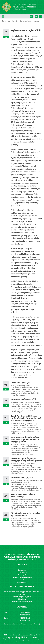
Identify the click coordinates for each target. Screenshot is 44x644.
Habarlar (15, 21)
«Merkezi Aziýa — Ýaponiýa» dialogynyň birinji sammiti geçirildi (26, 460)
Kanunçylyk (22, 575)
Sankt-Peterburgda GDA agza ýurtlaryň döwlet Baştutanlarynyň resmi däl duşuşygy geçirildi (26, 418)
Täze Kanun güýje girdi (21, 382)
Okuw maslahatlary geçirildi (23, 399)
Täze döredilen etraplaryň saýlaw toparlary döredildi (25, 514)
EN (31, 16)
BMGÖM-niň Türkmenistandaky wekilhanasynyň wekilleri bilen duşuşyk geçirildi (25, 439)
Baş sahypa (6, 21)
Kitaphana (22, 599)
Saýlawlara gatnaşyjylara (22, 597)
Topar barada (22, 572)
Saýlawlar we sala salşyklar (22, 577)
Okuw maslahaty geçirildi (22, 477)
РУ (36, 16)
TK (41, 16)
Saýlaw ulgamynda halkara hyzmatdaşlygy (23, 495)
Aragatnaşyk (22, 582)
